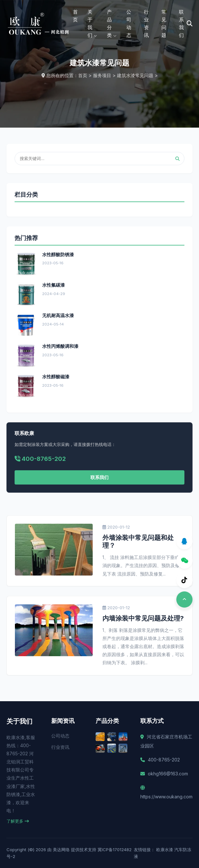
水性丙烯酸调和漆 (60, 346)
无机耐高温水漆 (58, 315)
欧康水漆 (165, 850)
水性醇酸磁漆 (56, 377)
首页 (75, 16)
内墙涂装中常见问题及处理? (143, 618)
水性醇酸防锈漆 (58, 254)
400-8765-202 (164, 760)
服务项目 (102, 75)
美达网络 (61, 850)
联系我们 (99, 477)
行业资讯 (60, 747)
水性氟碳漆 (53, 285)
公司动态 (60, 736)
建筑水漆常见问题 (135, 75)
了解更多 (18, 821)
